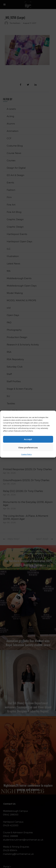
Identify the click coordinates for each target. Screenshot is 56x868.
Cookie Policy (27, 454)
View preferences (28, 447)
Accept (28, 439)
